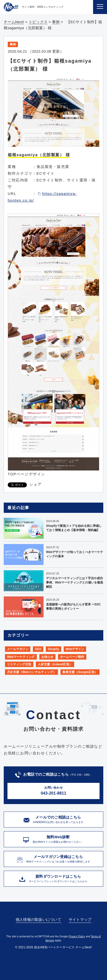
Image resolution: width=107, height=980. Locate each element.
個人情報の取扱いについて (38, 919)
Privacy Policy (77, 936)
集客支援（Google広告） (80, 672)
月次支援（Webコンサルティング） (31, 672)
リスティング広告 (19, 664)
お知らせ (47, 657)
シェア (36, 484)
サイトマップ (80, 919)
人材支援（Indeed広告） (55, 664)
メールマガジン (18, 649)
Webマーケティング (21, 657)
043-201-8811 (53, 790)
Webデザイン (75, 649)
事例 (13, 44)
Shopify (53, 649)
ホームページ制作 (72, 657)
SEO (38, 649)
